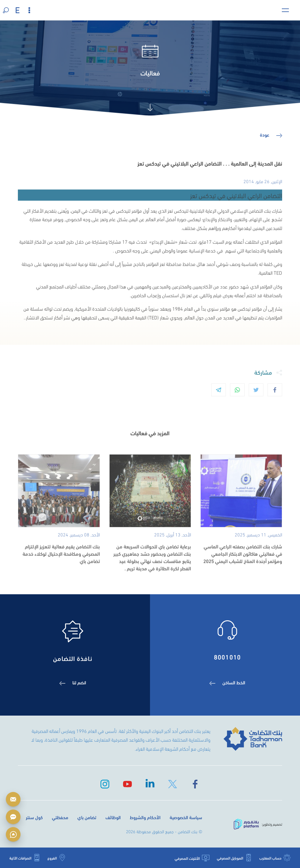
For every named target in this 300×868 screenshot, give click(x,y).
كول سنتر (34, 817)
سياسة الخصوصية (186, 817)
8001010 (227, 657)
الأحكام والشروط (145, 817)
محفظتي (60, 817)
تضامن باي (87, 817)
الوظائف (113, 817)
